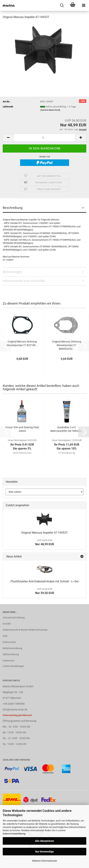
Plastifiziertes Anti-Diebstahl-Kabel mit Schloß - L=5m (45, 581)
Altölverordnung (11, 654)
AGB (5, 636)
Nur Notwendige (44, 852)
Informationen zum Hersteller (24, 281)
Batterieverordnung (12, 648)
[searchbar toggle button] (62, 5)
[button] (8, 138)
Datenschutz (9, 642)
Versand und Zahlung (14, 618)
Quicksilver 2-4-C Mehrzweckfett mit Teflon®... (67, 429)
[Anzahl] (44, 138)
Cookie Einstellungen (13, 666)
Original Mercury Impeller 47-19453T (44, 533)
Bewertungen (12, 272)
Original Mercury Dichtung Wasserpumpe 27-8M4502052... (67, 345)
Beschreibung (13, 208)
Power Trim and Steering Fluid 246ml (22, 429)
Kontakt (7, 624)
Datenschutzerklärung (14, 834)
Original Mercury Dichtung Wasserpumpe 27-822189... (22, 343)
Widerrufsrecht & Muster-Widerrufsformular (25, 630)
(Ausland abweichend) (50, 110)
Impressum (9, 660)
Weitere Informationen (45, 861)
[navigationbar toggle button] (84, 5)
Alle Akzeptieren (44, 841)
